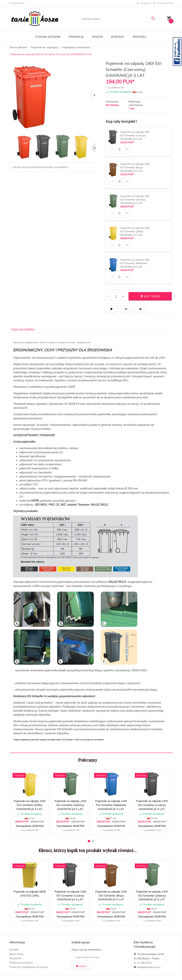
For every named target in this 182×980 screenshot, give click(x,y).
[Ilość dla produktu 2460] (119, 277)
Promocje (76, 37)
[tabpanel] (91, 543)
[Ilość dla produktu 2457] (119, 181)
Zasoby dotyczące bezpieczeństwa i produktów (40, 167)
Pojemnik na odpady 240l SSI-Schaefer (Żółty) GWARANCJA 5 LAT (135, 231)
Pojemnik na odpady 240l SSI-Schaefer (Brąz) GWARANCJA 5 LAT (135, 167)
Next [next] (94, 148)
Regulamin (15, 958)
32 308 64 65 (143, 963)
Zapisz (81, 966)
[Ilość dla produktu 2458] (119, 213)
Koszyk (97, 37)
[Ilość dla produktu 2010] (119, 149)
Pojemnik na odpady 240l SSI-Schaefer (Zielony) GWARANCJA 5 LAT (135, 200)
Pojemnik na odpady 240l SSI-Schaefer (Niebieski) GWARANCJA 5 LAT (135, 263)
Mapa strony (17, 954)
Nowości (140, 37)
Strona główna (48, 37)
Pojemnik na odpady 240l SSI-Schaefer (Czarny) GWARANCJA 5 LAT (135, 135)
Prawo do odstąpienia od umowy (29, 967)
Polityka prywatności (21, 963)
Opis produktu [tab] (23, 329)
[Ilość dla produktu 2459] (119, 245)
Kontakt (118, 37)
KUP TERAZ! (150, 296)
